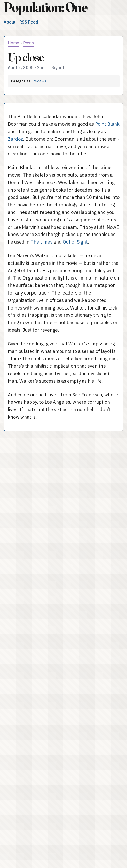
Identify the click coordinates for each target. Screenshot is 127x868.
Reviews (39, 81)
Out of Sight (75, 242)
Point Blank (107, 124)
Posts (29, 43)
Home (13, 43)
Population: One (45, 7)
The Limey (41, 242)
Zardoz (15, 139)
